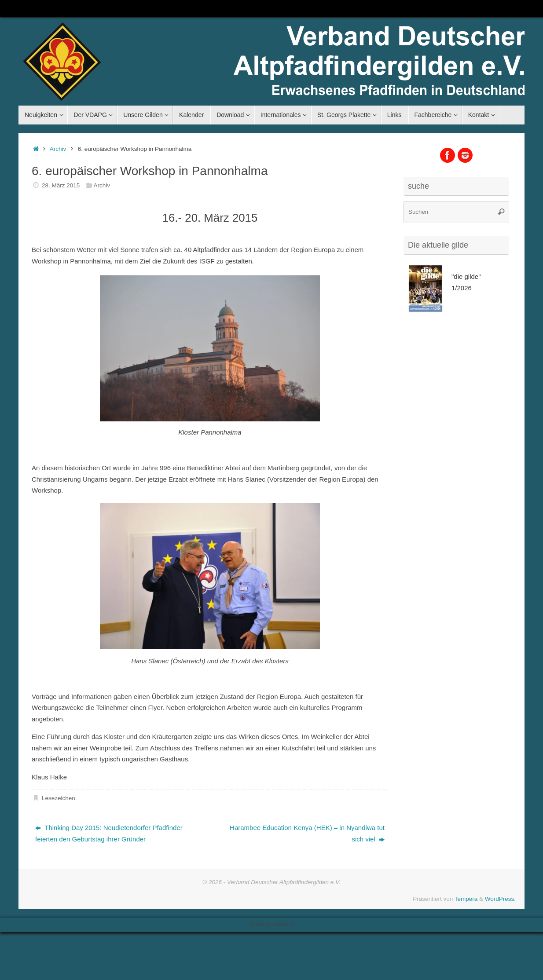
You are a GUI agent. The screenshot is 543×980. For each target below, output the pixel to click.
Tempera (466, 899)
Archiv (58, 149)
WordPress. (500, 899)
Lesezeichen (59, 798)
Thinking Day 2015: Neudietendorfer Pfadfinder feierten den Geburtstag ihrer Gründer (109, 833)
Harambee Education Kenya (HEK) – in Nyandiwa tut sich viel (307, 833)
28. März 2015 (61, 185)
